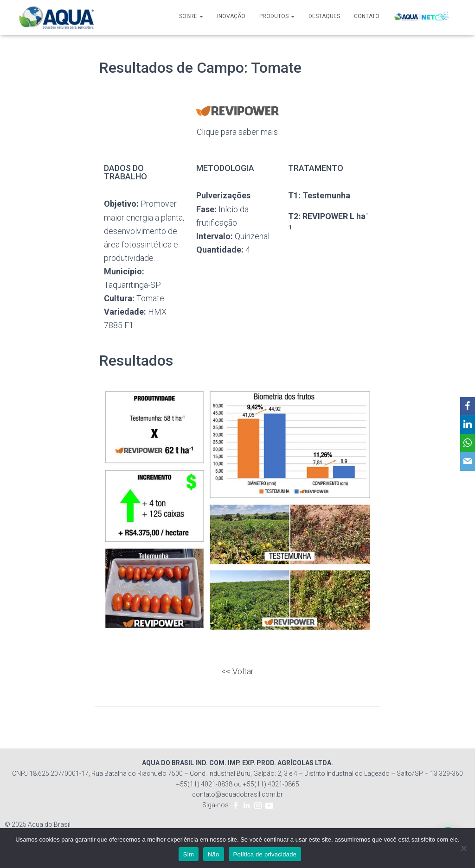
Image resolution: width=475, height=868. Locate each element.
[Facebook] (466, 406)
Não (214, 854)
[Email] (466, 462)
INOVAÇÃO (231, 16)
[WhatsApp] (466, 444)
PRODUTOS (277, 16)
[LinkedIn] (466, 425)
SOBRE (191, 16)
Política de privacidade (265, 854)
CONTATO (367, 16)
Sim (189, 854)
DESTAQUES (324, 16)
